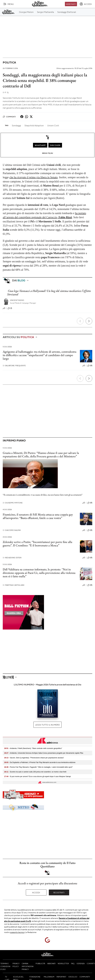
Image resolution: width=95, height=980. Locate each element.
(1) (10, 308)
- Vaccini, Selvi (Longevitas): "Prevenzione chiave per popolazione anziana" (34, 758)
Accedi (36, 892)
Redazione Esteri (12, 558)
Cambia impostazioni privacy (28, 966)
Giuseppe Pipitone (13, 503)
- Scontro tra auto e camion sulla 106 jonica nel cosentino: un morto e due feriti (35, 772)
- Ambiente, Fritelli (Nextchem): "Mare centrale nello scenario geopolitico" (33, 748)
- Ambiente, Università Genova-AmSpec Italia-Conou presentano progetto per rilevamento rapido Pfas (44, 753)
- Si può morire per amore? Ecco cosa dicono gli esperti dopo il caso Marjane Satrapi (37, 776)
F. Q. (6, 92)
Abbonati (71, 4)
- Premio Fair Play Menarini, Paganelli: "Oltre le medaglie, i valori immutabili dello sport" (38, 767)
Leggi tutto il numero (47, 725)
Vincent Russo (17, 300)
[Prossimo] (89, 321)
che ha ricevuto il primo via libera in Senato (33, 177)
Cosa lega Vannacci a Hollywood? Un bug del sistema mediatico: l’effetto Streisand (49, 293)
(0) (90, 366)
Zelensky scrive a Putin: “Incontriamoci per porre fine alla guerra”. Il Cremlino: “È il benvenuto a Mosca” (37, 544)
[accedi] (86, 4)
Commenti (9, 117)
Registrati (59, 892)
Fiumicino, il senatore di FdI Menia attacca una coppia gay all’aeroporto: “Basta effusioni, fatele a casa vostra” (38, 516)
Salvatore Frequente (14, 366)
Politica (9, 62)
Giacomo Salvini (12, 530)
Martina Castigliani (14, 585)
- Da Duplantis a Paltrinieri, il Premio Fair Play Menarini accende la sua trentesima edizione (40, 762)
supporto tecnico (17, 932)
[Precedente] (80, 321)
